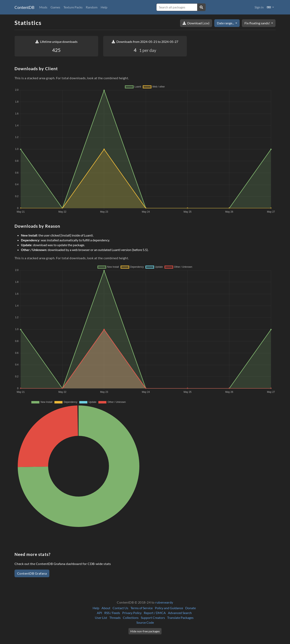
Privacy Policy (132, 613)
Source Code (145, 622)
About (106, 608)
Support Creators (153, 618)
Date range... (226, 23)
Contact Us (120, 608)
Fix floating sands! (257, 23)
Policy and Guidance (169, 608)
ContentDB (24, 7)
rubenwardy (164, 602)
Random (92, 7)
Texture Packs (73, 7)
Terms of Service (142, 608)
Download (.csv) (196, 23)
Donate (191, 608)
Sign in (259, 7)
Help (104, 7)
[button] (270, 7)
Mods (43, 7)
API (99, 613)
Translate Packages (180, 618)
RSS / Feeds (112, 613)
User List (101, 618)
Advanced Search (180, 613)
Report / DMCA (155, 613)
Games (55, 7)
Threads (115, 618)
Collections (131, 618)
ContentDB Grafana (32, 573)
